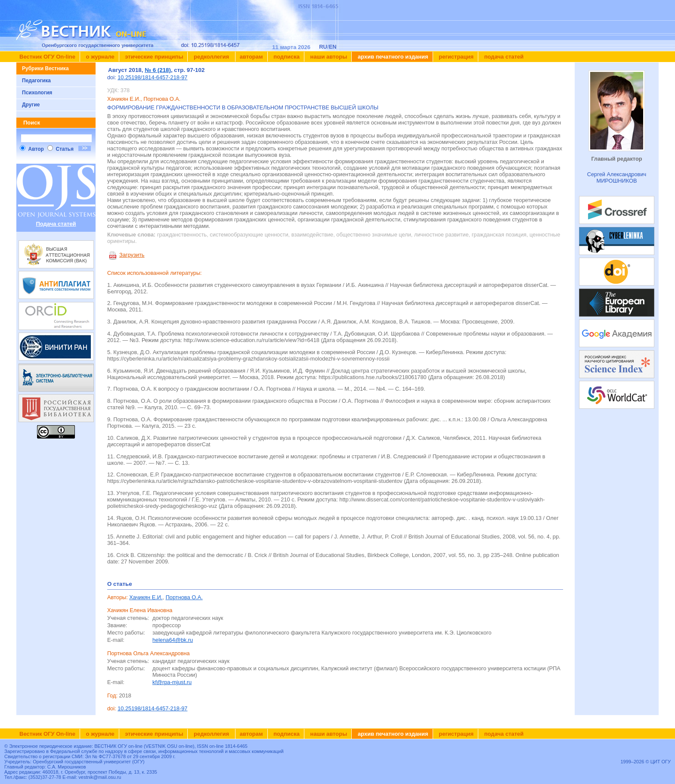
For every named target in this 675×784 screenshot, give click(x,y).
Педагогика (36, 81)
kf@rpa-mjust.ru (172, 682)
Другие (31, 105)
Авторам (251, 57)
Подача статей (503, 57)
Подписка (286, 57)
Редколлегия (211, 57)
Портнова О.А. (184, 597)
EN (333, 47)
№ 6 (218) (158, 70)
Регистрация (456, 57)
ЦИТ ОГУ (661, 762)
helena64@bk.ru (173, 640)
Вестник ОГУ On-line (47, 57)
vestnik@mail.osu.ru (100, 777)
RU (323, 47)
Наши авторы (328, 57)
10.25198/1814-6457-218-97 (152, 77)
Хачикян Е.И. (146, 597)
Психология (37, 93)
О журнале (99, 57)
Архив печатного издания (392, 57)
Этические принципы (153, 57)
